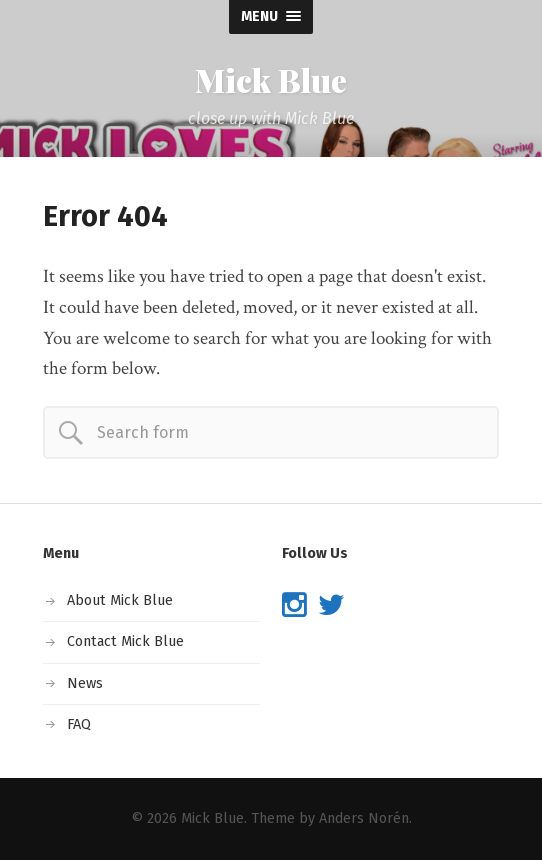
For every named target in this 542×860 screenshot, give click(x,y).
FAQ (79, 724)
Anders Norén (364, 818)
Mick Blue (271, 80)
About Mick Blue (120, 600)
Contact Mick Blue (125, 641)
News (85, 683)
